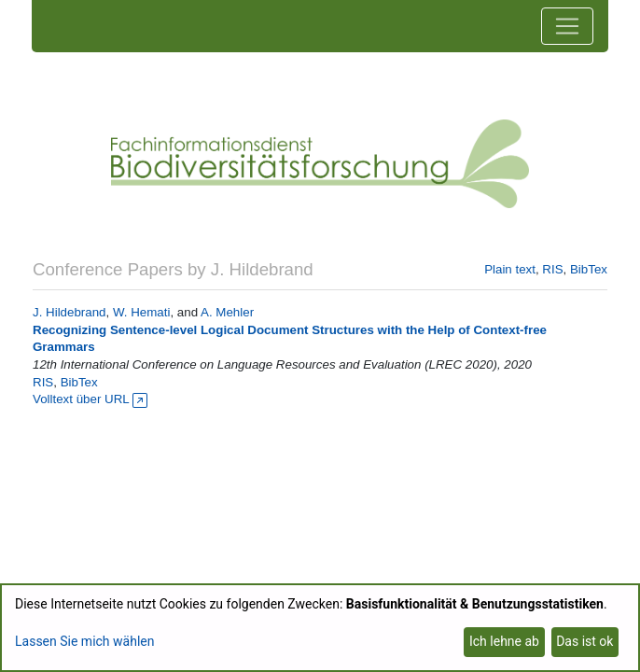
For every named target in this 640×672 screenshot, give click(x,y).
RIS (552, 269)
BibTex (589, 269)
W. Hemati (141, 312)
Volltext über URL (90, 399)
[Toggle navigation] (567, 26)
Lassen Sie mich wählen (84, 641)
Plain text (510, 269)
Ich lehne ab (504, 641)
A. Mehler (227, 312)
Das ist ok (584, 641)
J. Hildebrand (70, 312)
